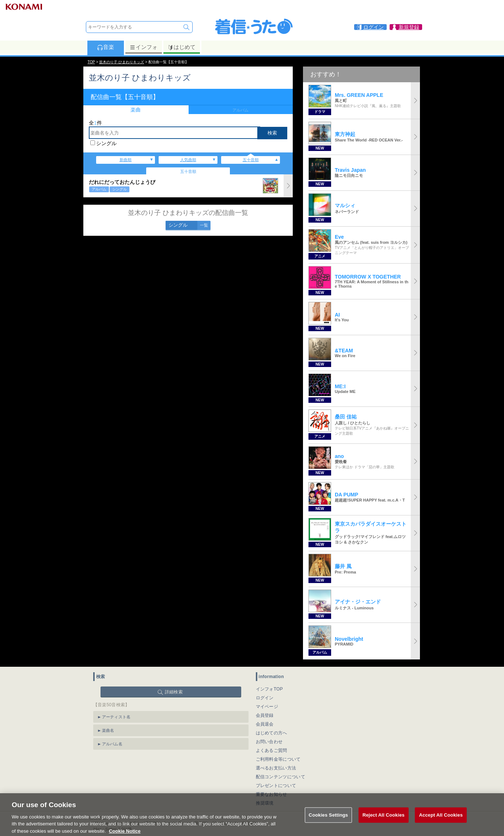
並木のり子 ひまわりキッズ (122, 62)
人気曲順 (188, 160)
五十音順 (251, 160)
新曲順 (126, 160)
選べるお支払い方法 (276, 768)
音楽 (105, 47)
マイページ (267, 707)
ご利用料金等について (278, 759)
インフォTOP (270, 689)
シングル (106, 143)
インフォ (143, 47)
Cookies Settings (329, 821)
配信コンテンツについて (281, 777)
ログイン (265, 698)
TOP (91, 62)
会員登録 (265, 715)
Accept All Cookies (441, 821)
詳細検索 (174, 692)
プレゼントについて (276, 786)
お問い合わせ (269, 742)
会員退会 (265, 724)
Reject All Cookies (384, 821)
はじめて (181, 47)
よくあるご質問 (272, 750)
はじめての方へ (272, 733)
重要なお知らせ (272, 794)
